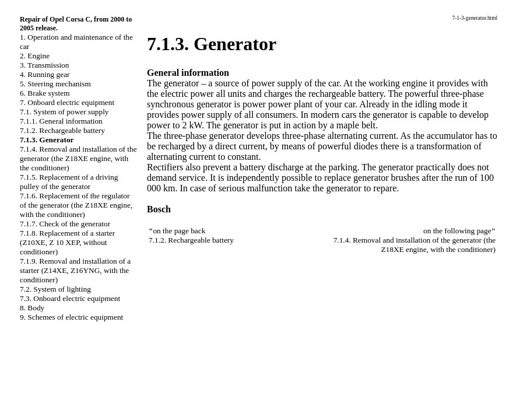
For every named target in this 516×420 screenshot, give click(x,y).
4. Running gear (45, 74)
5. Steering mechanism (55, 84)
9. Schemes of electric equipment (71, 317)
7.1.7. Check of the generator (65, 224)
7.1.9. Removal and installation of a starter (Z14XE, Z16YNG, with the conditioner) (75, 270)
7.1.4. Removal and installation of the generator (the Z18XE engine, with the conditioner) (78, 158)
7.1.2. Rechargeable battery (62, 130)
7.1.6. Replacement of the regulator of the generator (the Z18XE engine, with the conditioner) (76, 205)
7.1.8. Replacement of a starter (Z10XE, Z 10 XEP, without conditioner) (67, 242)
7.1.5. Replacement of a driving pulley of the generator (69, 182)
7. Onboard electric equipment (67, 102)
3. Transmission (44, 65)
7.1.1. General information (61, 121)
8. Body (32, 308)
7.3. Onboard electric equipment (70, 298)
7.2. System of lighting (55, 289)
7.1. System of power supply (64, 112)
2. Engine (35, 56)
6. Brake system (45, 93)
